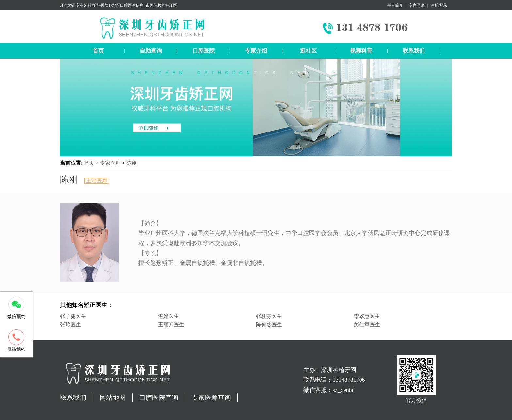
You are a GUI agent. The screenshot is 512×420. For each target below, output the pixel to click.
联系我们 (414, 51)
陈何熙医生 (269, 325)
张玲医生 (71, 325)
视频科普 (361, 51)
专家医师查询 (211, 397)
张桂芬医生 (269, 316)
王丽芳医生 (171, 325)
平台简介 (395, 5)
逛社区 (308, 51)
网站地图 (113, 397)
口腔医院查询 (159, 397)
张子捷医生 (73, 316)
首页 (98, 51)
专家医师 (417, 5)
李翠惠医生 (367, 316)
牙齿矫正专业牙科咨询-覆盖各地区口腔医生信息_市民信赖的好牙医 (119, 5)
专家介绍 (256, 51)
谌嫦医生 (168, 316)
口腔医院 (203, 51)
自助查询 (151, 51)
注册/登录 (439, 5)
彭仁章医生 (367, 325)
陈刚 (132, 163)
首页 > (92, 163)
